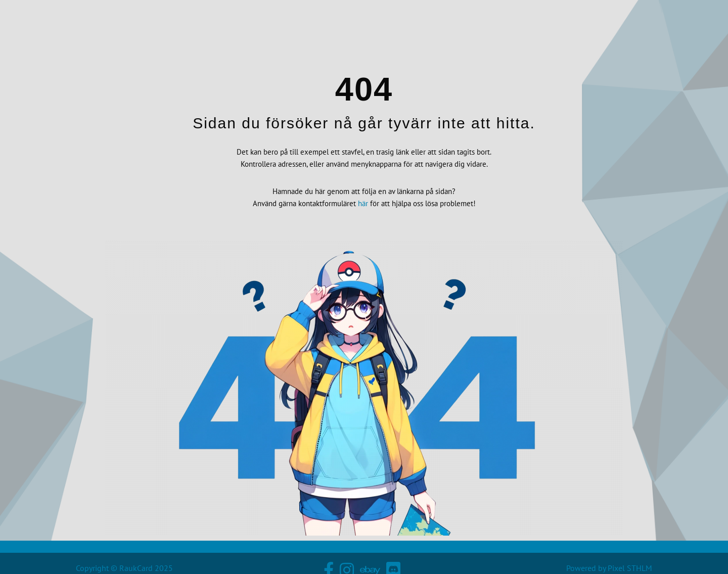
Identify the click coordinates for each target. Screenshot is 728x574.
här (363, 207)
